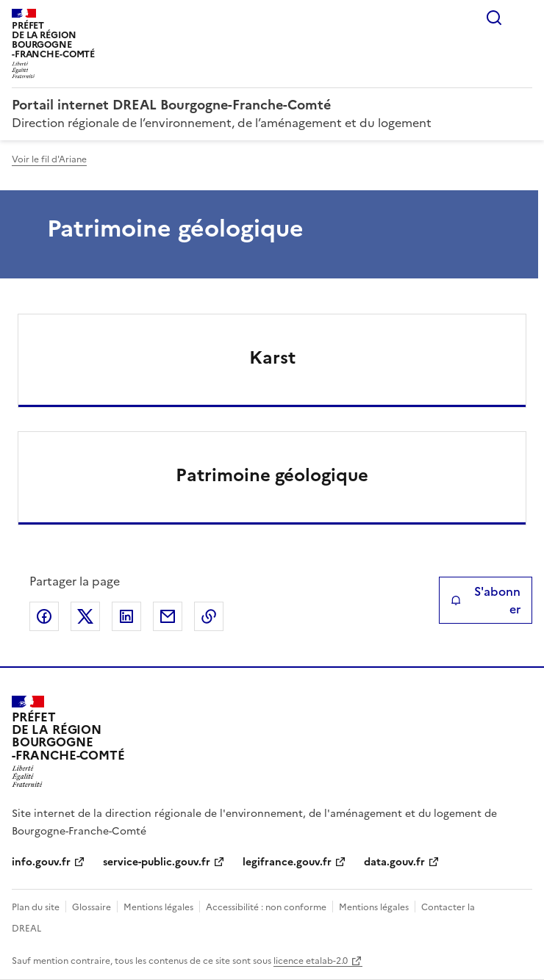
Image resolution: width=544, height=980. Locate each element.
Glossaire (92, 907)
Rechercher (494, 18)
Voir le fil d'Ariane (49, 159)
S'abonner (486, 600)
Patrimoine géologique (272, 475)
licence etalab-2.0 (311, 961)
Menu (523, 18)
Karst (272, 358)
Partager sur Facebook (44, 616)
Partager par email (168, 616)
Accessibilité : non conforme (266, 907)
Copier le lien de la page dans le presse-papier (209, 616)
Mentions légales (158, 907)
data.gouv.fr (394, 862)
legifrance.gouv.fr (287, 862)
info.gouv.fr (41, 862)
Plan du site (36, 907)
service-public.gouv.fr (157, 862)
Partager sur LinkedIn (126, 616)
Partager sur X (85, 616)
